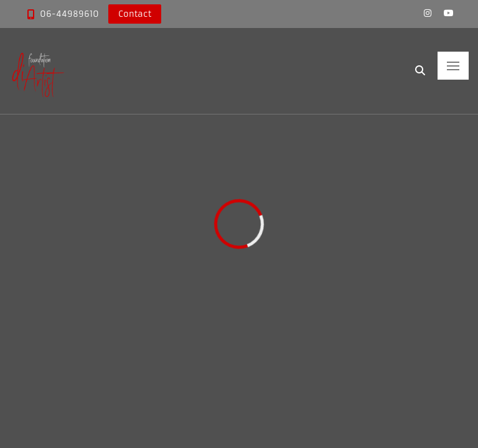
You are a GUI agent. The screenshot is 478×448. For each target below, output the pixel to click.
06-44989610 (69, 14)
